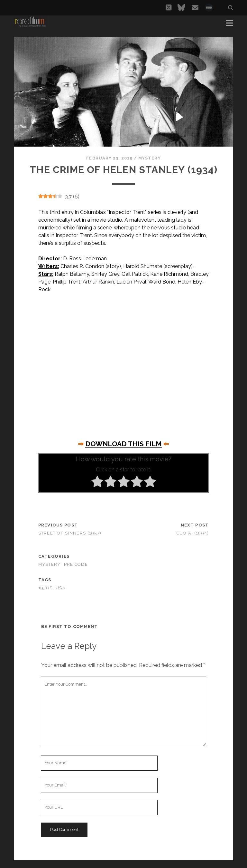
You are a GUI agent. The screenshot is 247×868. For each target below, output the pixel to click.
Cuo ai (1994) (193, 533)
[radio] (97, 483)
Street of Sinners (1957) (70, 533)
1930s (45, 588)
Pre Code (76, 564)
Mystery (149, 158)
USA (61, 588)
